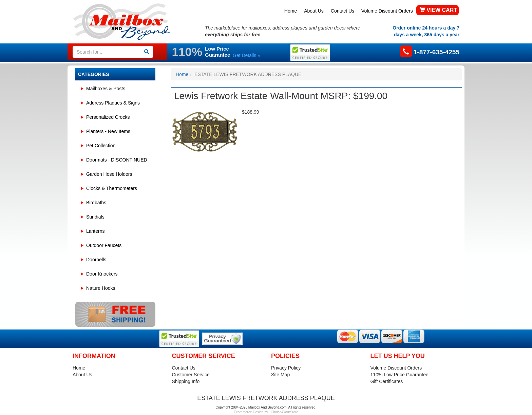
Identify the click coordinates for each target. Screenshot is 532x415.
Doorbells (96, 260)
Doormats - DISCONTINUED (117, 160)
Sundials (95, 217)
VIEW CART (438, 10)
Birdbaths (96, 203)
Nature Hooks (101, 288)
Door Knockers (102, 274)
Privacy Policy (286, 368)
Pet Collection (101, 146)
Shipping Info (186, 381)
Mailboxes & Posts (106, 89)
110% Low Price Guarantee (400, 375)
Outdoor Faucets (104, 245)
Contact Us (343, 11)
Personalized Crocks (108, 117)
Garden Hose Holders (109, 174)
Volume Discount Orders (387, 11)
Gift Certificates (387, 381)
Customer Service (191, 375)
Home (291, 11)
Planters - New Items (108, 131)
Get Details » (246, 55)
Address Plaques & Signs (113, 103)
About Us (314, 11)
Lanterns (95, 231)
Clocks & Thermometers (112, 188)
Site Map (280, 375)
